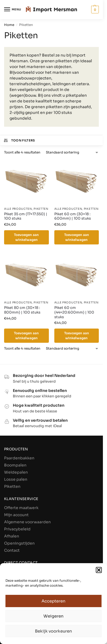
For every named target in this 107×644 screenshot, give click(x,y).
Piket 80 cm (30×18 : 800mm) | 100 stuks (22, 310)
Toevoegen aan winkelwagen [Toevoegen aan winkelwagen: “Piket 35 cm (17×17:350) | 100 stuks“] (26, 237)
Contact (12, 550)
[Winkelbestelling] (72, 152)
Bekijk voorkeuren (53, 631)
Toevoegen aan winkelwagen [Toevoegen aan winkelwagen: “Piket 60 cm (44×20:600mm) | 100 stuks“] (77, 336)
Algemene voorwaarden (27, 522)
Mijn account (16, 515)
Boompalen (15, 465)
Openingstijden (19, 543)
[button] (99, 570)
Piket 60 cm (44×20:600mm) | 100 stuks (74, 312)
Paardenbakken (19, 458)
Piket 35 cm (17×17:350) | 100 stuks (26, 216)
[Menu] (12, 10)
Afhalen (12, 536)
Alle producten (18, 209)
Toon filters (19, 140)
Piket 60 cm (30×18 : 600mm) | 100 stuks (73, 216)
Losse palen (16, 479)
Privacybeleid (17, 529)
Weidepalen (16, 472)
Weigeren (53, 616)
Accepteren (53, 601)
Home (9, 25)
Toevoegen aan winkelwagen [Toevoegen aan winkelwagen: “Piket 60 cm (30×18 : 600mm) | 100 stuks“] (77, 237)
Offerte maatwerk (21, 508)
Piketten (41, 209)
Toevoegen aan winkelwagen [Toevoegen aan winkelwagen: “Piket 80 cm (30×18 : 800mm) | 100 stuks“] (26, 336)
